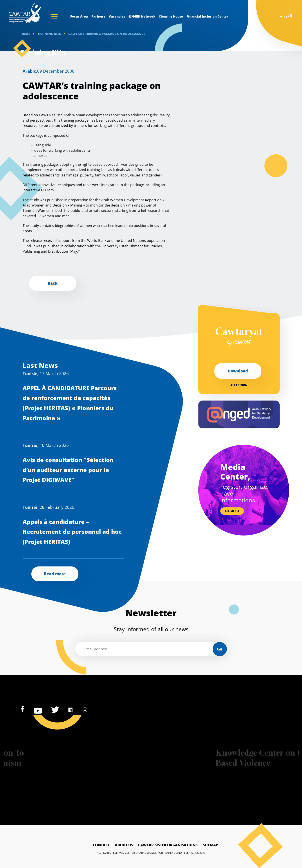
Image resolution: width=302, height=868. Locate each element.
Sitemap (210, 845)
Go (220, 649)
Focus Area (79, 16)
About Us (124, 845)
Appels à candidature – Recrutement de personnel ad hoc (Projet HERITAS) (72, 532)
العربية (286, 16)
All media (232, 511)
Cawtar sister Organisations (168, 845)
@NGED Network (142, 16)
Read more (55, 574)
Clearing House (171, 16)
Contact (101, 845)
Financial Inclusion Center (207, 16)
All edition (239, 385)
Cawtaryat (239, 337)
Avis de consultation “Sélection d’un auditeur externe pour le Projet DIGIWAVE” (68, 470)
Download (238, 371)
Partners (98, 16)
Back (53, 283)
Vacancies (117, 16)
